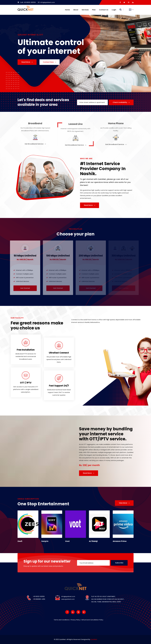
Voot (67, 541)
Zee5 (20, 541)
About (76, 10)
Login (114, 10)
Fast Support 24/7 (59, 386)
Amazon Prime (120, 541)
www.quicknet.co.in (68, 599)
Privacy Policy (75, 620)
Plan (94, 10)
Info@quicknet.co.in (46, 2)
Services (85, 10)
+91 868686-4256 (39, 599)
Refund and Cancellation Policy (92, 620)
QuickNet (94, 639)
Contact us (104, 10)
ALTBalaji (93, 541)
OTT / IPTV (26, 383)
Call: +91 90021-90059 (27, 2)
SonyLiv (45, 541)
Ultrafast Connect (59, 353)
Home (67, 10)
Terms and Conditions (61, 620)
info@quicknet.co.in (68, 596)
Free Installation (26, 350)
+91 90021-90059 (39, 596)
